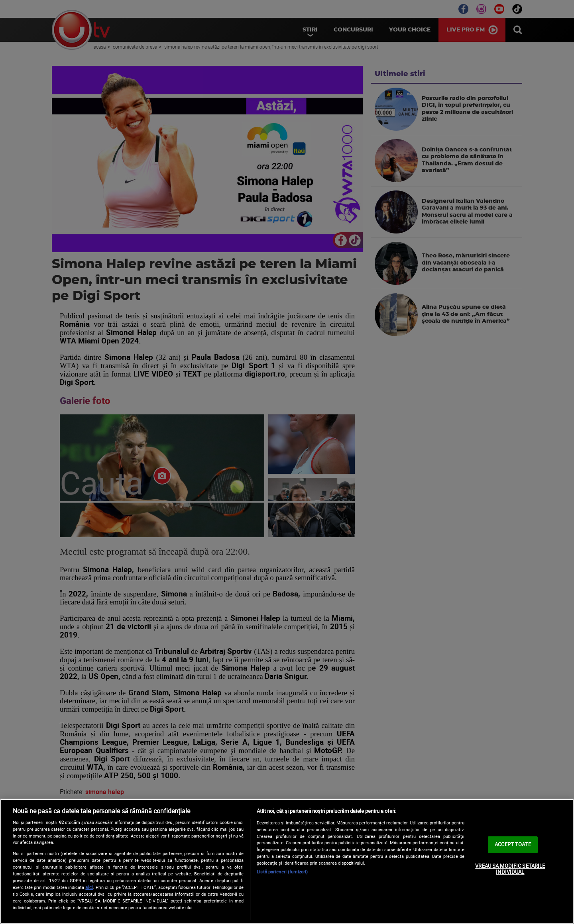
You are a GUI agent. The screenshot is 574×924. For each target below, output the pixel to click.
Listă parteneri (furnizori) (282, 872)
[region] (287, 861)
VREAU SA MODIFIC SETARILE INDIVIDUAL (510, 869)
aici (89, 887)
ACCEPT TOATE (513, 844)
